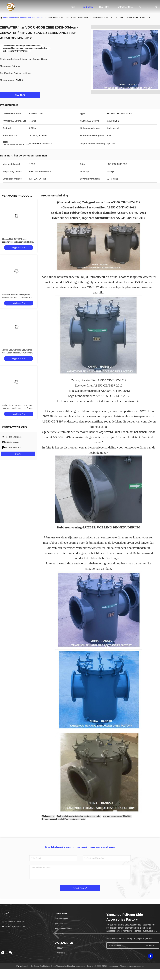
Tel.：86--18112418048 (13, 921)
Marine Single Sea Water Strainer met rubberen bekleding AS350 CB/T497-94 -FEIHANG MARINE (18, 408)
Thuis (72, 7)
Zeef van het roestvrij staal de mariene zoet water (79, 816)
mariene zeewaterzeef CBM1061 (117, 816)
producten (14, 18)
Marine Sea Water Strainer (31, 18)
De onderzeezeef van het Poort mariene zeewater (64, 819)
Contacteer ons (124, 7)
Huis (5, 18)
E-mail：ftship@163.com (14, 926)
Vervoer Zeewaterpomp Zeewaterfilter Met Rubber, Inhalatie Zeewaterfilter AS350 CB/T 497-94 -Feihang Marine (18, 353)
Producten (87, 7)
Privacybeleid (22, 966)
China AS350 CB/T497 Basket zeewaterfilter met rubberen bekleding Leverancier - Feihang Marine (18, 242)
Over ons (104, 7)
